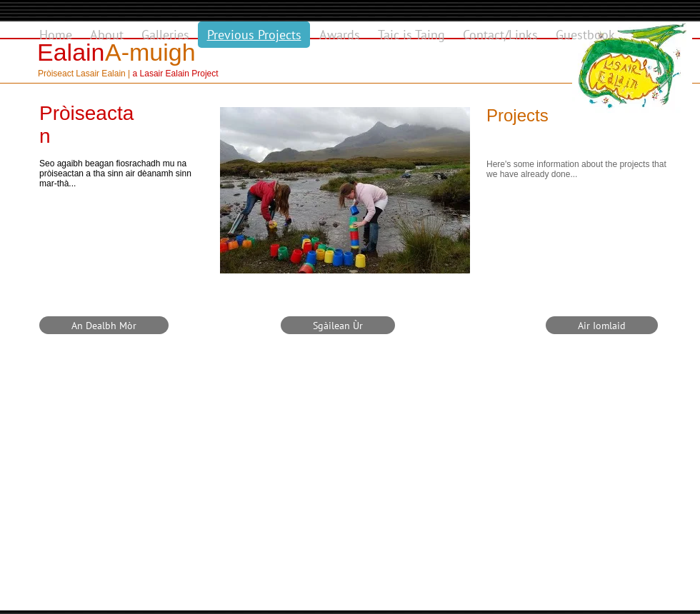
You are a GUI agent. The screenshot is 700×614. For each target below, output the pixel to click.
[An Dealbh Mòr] (104, 325)
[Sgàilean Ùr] (338, 325)
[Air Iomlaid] (602, 325)
